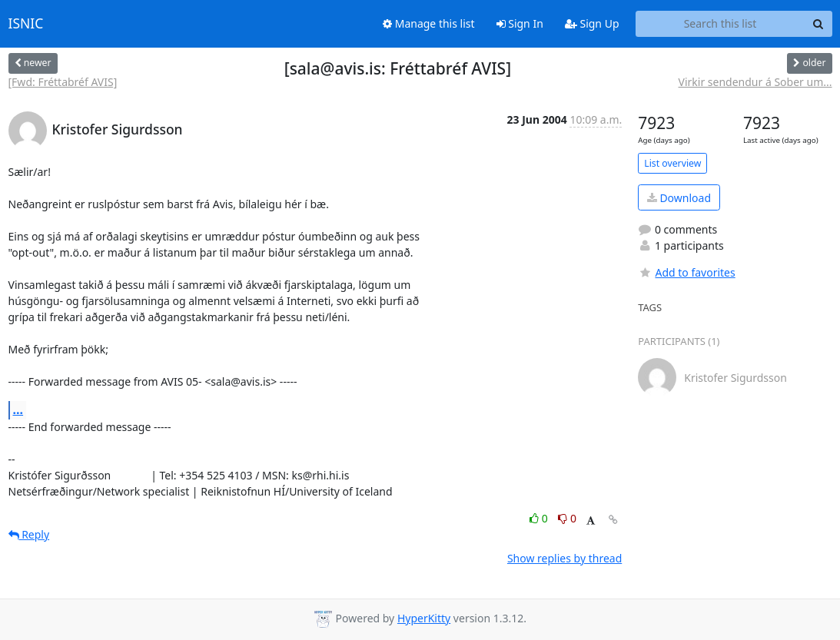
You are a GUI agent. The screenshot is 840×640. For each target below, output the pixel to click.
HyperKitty (424, 618)
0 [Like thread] (540, 518)
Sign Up (592, 23)
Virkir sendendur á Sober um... (755, 82)
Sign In (520, 23)
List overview (672, 163)
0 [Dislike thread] (567, 518)
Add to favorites (686, 272)
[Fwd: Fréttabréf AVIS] (63, 82)
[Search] (818, 24)
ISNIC (26, 24)
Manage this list (429, 23)
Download (679, 198)
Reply (29, 534)
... (18, 410)
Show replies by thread (564, 558)
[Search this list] (720, 24)
